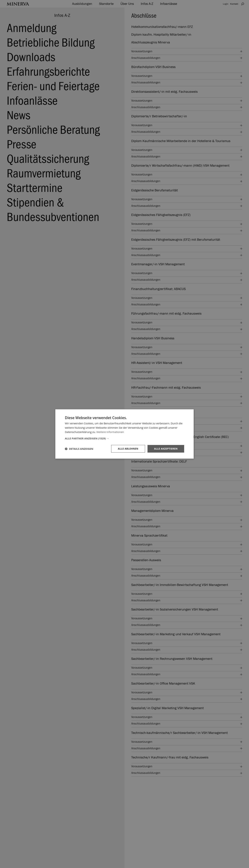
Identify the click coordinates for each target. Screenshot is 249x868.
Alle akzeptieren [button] (166, 449)
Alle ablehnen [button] (128, 449)
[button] (124, 438)
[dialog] (124, 434)
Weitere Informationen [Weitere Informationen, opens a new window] (110, 432)
